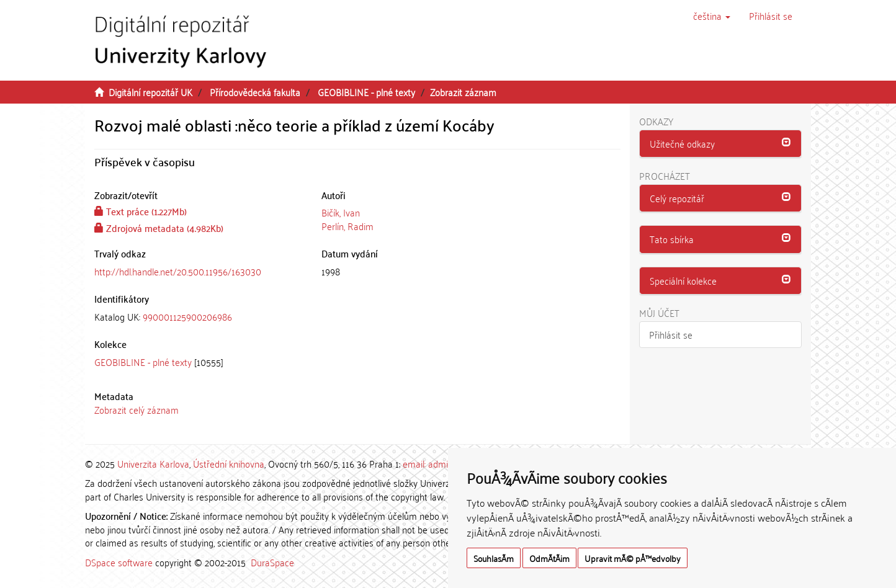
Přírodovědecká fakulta (255, 92)
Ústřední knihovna (229, 463)
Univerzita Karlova (153, 463)
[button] (712, 16)
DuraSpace (272, 562)
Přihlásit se (671, 334)
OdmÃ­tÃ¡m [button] (549, 558)
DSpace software (119, 562)
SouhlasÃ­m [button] (494, 558)
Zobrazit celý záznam (137, 409)
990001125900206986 (187, 316)
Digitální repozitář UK (150, 92)
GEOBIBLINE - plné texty (366, 92)
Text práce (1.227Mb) (141, 211)
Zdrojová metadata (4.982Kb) (159, 228)
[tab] (199, 317)
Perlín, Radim (347, 226)
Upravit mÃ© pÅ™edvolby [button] (633, 558)
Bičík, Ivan (341, 212)
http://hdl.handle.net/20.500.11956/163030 (178, 271)
